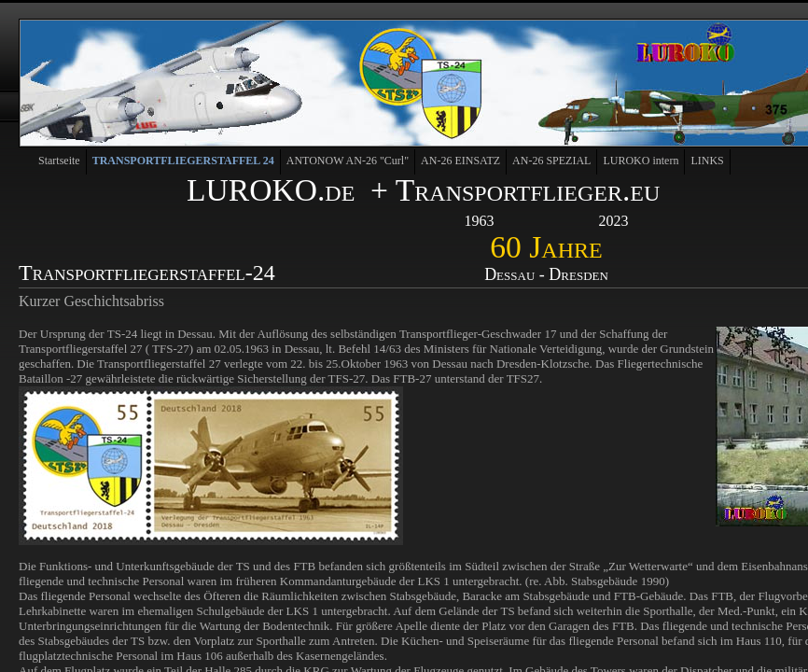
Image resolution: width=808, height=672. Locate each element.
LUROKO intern (641, 161)
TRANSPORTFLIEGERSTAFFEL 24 (183, 161)
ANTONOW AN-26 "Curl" (348, 161)
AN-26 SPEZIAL (551, 161)
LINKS (707, 161)
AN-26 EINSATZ (460, 161)
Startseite (59, 161)
